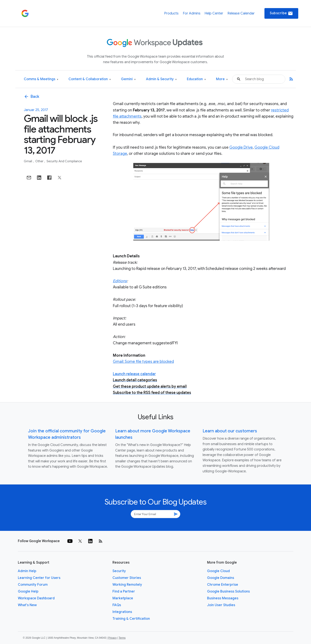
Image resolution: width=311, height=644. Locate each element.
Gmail (28, 161)
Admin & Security (161, 79)
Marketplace (123, 598)
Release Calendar (241, 13)
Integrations (122, 612)
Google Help (28, 591)
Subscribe (281, 13)
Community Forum (33, 585)
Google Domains (221, 578)
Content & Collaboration (90, 79)
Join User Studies (221, 605)
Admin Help (27, 571)
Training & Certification (131, 619)
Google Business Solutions (228, 591)
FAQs (117, 605)
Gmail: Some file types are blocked (143, 362)
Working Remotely (127, 585)
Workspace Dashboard (36, 598)
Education (196, 79)
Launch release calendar (134, 374)
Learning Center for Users (39, 578)
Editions (120, 281)
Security (119, 571)
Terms (122, 638)
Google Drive (241, 147)
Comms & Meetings (41, 79)
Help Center (214, 13)
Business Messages (223, 598)
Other (40, 161)
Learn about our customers (230, 431)
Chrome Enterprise (223, 585)
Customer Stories (127, 578)
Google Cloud (218, 571)
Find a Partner (124, 591)
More (222, 79)
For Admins (192, 13)
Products (171, 13)
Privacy (112, 638)
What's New (27, 605)
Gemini (128, 79)
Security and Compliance (64, 161)
